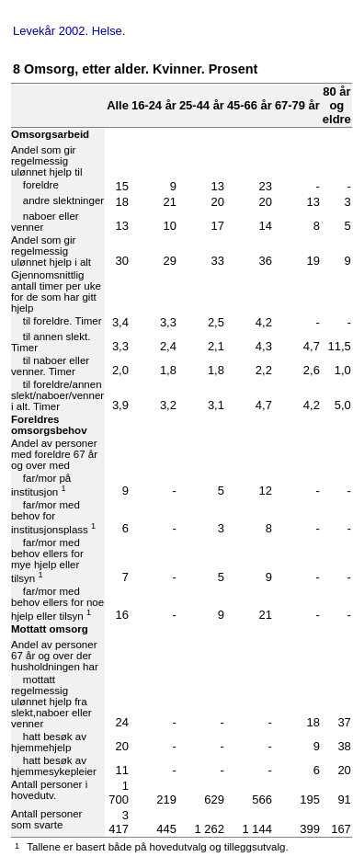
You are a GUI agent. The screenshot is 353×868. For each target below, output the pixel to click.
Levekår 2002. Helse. (69, 31)
